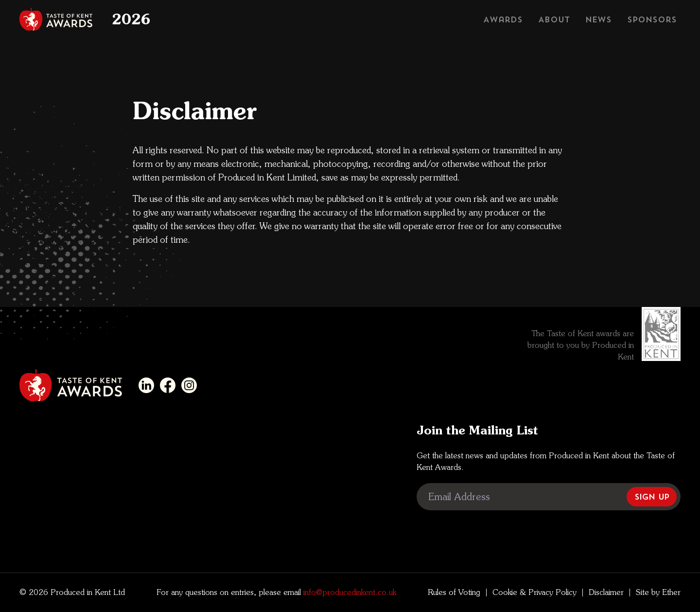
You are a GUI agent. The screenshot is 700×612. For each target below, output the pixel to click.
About (554, 19)
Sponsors (652, 19)
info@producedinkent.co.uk (349, 592)
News (598, 19)
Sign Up (652, 497)
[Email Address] (549, 497)
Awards (503, 19)
